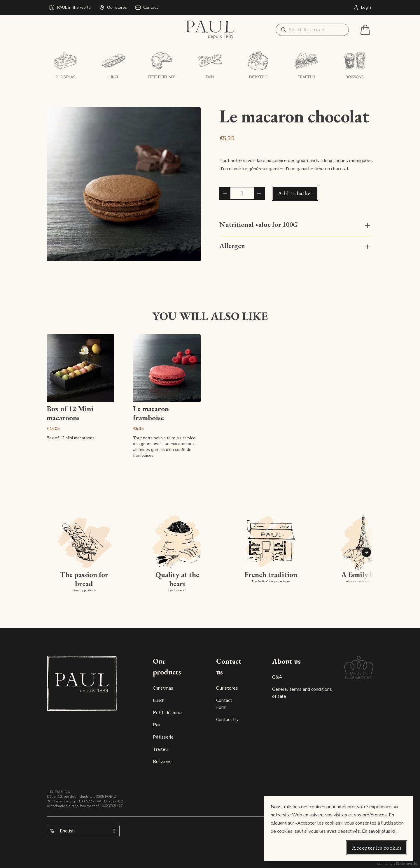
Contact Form (224, 704)
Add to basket (295, 193)
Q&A (277, 677)
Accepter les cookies (377, 848)
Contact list (228, 720)
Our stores (227, 688)
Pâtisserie (163, 737)
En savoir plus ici (379, 831)
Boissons (162, 762)
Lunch (159, 700)
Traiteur (161, 749)
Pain (157, 725)
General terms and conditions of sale (302, 693)
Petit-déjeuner (168, 713)
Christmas (163, 688)
